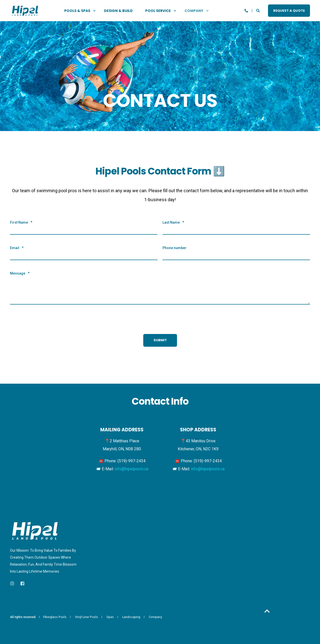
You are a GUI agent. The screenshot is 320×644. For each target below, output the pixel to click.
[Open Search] (258, 10)
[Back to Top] (267, 611)
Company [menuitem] (155, 617)
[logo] (35, 531)
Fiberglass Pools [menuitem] (55, 617)
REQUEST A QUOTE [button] (289, 10)
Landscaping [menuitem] (131, 617)
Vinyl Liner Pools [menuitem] (86, 617)
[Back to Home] (25, 11)
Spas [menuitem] (110, 617)
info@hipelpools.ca (131, 469)
